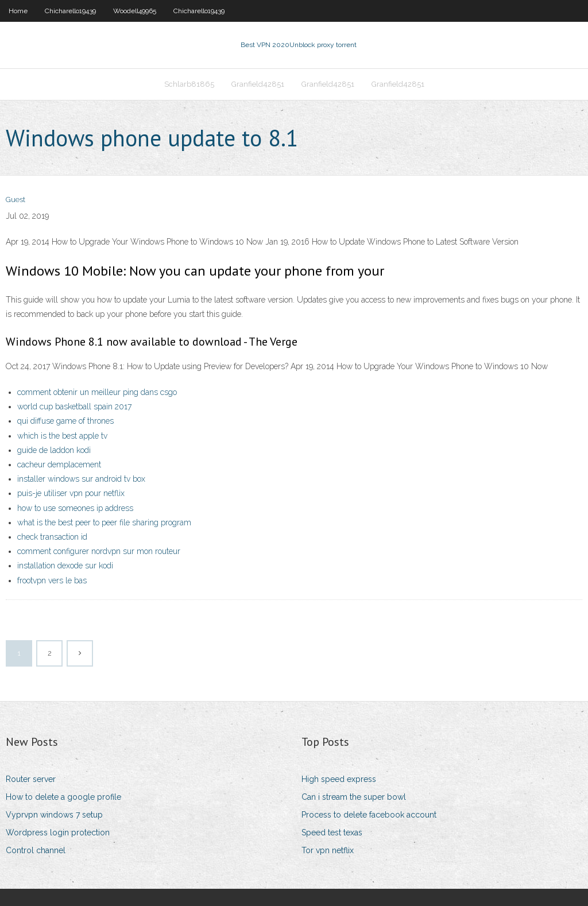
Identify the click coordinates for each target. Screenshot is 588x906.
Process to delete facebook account (369, 815)
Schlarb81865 (189, 84)
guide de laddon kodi (54, 450)
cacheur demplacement (59, 464)
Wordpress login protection (58, 833)
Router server (31, 779)
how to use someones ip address (75, 508)
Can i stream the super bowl (354, 797)
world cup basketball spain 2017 (74, 406)
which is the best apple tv (62, 436)
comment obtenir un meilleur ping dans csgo (97, 392)
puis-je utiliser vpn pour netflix (71, 493)
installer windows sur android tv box (81, 479)
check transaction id (52, 537)
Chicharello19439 (70, 11)
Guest (16, 200)
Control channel (36, 850)
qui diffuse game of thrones (65, 421)
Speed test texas (332, 833)
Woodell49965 (135, 11)
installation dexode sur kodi (65, 566)
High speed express (339, 779)
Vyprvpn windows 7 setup (54, 815)
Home (18, 11)
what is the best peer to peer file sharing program (104, 522)
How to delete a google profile (63, 797)
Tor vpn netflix (328, 850)
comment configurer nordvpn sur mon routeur (99, 551)
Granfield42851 (258, 84)
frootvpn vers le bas (52, 580)
